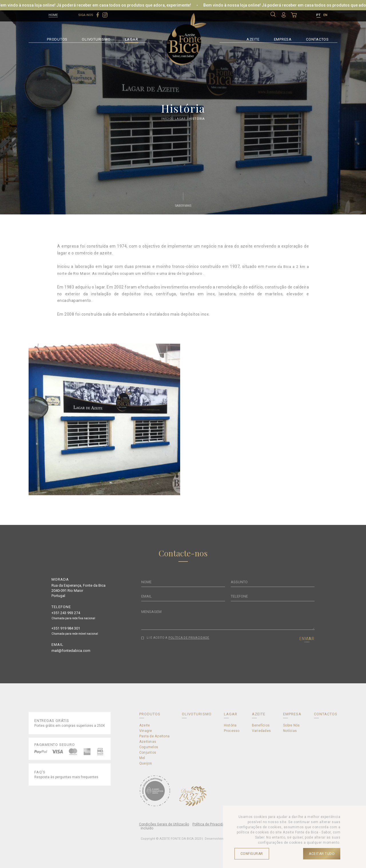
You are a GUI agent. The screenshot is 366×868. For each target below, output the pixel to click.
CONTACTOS (317, 39)
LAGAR (132, 39)
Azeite (145, 725)
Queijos (146, 763)
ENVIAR (307, 639)
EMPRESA (283, 39)
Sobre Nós (291, 725)
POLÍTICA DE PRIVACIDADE (189, 638)
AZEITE (253, 39)
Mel (142, 758)
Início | (168, 119)
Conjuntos (148, 752)
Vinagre (146, 731)
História (197, 119)
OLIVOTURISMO (96, 39)
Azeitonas (148, 742)
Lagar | (182, 119)
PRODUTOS (57, 39)
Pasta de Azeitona (154, 736)
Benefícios (261, 725)
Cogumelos (149, 747)
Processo (232, 731)
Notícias (290, 731)
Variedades (261, 731)
